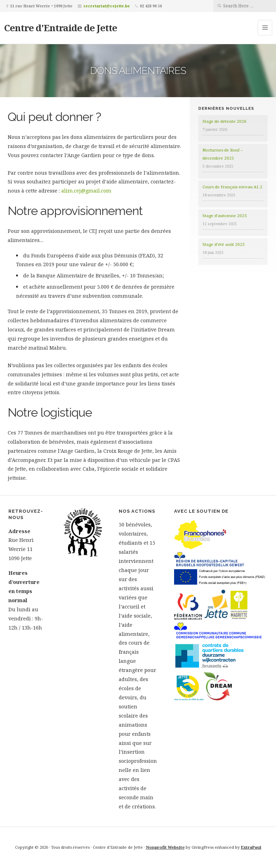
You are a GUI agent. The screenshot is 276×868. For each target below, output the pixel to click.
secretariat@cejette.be (107, 6)
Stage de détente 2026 (225, 121)
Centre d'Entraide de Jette (61, 28)
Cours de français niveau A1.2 (232, 187)
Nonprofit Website (165, 847)
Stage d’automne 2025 (225, 216)
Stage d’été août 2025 (224, 244)
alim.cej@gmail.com (86, 191)
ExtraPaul (251, 847)
